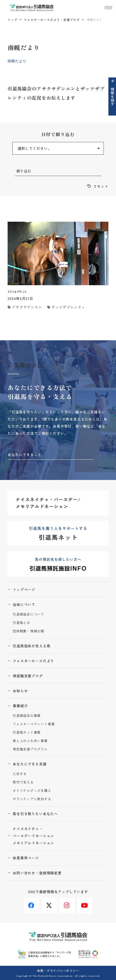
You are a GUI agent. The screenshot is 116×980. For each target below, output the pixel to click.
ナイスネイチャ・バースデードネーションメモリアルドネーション (33, 836)
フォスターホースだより (33, 661)
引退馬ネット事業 (27, 733)
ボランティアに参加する (32, 799)
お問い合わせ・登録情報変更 (37, 873)
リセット (101, 186)
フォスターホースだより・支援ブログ (52, 20)
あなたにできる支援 (30, 764)
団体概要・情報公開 (28, 631)
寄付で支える (23, 782)
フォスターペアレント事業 (34, 724)
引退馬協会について (28, 614)
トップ (13, 20)
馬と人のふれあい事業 (30, 741)
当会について (24, 604)
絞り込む (24, 171)
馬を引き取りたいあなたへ (35, 814)
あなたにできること (25, 455)
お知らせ (20, 691)
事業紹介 (20, 706)
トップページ (24, 589)
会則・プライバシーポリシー (58, 970)
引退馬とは (21, 623)
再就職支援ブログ (28, 676)
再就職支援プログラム (30, 749)
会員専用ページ (26, 858)
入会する (20, 774)
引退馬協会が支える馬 (31, 646)
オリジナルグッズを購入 (32, 791)
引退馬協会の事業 (27, 716)
